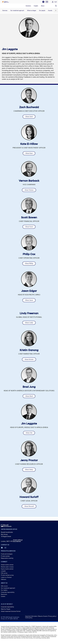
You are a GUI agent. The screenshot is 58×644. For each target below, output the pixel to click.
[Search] (56, 6)
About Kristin (29, 359)
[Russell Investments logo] (6, 2)
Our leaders (4, 590)
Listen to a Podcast (6, 577)
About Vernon (29, 190)
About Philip (29, 263)
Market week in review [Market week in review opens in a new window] (7, 567)
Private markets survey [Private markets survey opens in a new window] (7, 575)
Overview (5, 10)
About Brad (29, 396)
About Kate (29, 153)
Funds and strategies (7, 554)
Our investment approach (17, 10)
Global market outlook (7, 565)
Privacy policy (52, 616)
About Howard (29, 506)
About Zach (29, 117)
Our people (42, 10)
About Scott (29, 227)
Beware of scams (43, 616)
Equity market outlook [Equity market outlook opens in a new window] (7, 569)
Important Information (31, 616)
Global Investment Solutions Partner (11, 611)
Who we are (4, 586)
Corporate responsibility (8, 592)
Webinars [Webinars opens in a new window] (4, 579)
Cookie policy (29, 618)
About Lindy (29, 323)
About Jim (29, 433)
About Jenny (29, 470)
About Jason (29, 300)
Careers (3, 596)
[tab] (44, 2)
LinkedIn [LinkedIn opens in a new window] (3, 571)
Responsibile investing (7, 558)
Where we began (32, 10)
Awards (50, 10)
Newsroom (4, 594)
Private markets (5, 556)
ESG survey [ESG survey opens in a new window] (4, 573)
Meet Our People (6, 609)
